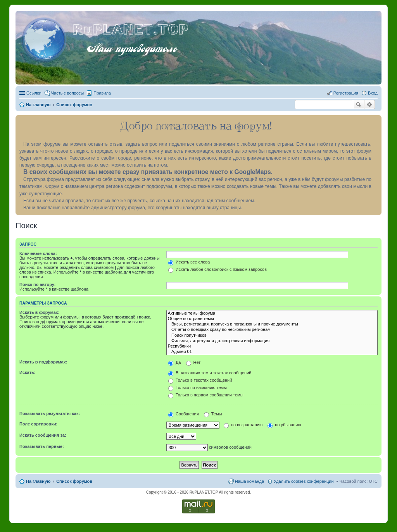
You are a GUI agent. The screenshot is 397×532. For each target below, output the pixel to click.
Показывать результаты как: (50, 413)
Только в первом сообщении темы (206, 395)
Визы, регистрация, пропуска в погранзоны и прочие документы (272, 324)
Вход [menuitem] (373, 93)
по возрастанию (243, 425)
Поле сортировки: (38, 424)
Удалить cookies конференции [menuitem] (304, 481)
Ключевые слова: (38, 253)
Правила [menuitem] (102, 93)
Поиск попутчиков (272, 336)
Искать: (27, 372)
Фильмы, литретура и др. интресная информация (272, 341)
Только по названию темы (198, 387)
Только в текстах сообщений (200, 380)
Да (175, 362)
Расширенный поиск (370, 105)
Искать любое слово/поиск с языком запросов (217, 269)
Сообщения (184, 414)
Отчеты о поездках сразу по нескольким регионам (272, 330)
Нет (193, 362)
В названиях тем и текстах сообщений (210, 373)
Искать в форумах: (39, 312)
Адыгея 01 (272, 352)
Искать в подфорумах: (43, 362)
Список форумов (74, 481)
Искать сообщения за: (43, 435)
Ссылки (34, 93)
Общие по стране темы (272, 319)
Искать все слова (189, 262)
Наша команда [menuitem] (249, 481)
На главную (38, 481)
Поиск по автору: (37, 284)
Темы (213, 414)
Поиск (359, 105)
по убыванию (284, 425)
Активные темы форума (272, 313)
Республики (272, 346)
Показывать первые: (42, 446)
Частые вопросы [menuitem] (68, 93)
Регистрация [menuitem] (346, 93)
